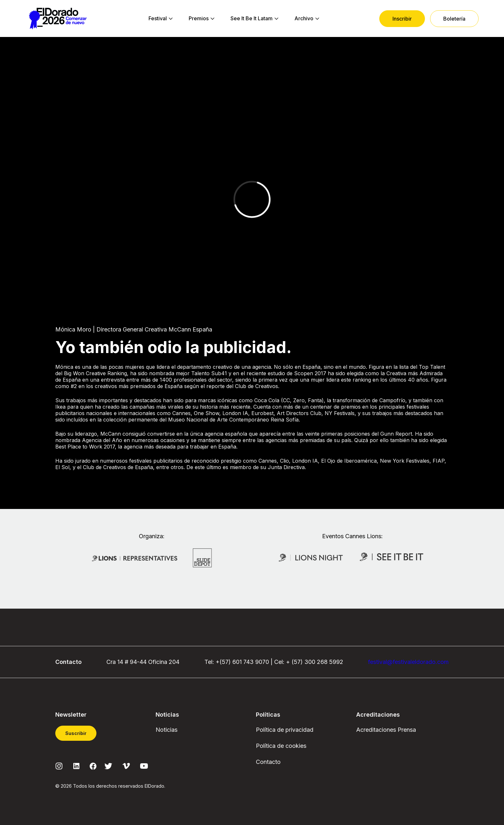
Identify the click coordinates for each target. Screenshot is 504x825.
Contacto (268, 762)
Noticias (166, 730)
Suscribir (76, 733)
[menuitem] (158, 19)
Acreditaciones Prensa (386, 730)
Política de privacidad (285, 730)
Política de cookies (281, 746)
